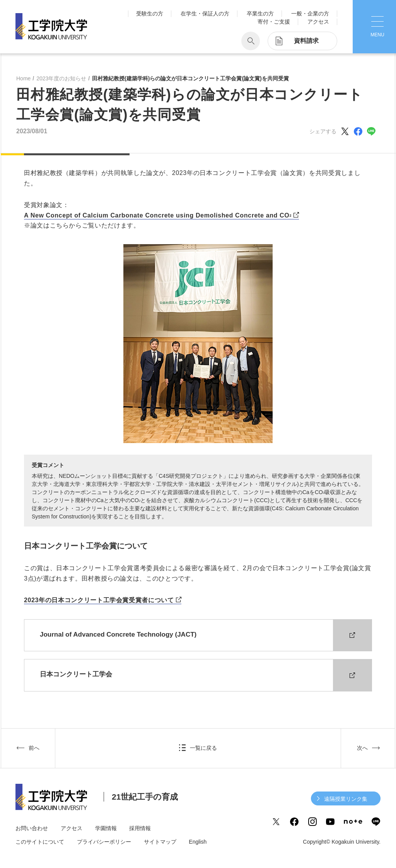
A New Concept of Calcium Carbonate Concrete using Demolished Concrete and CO (158, 216)
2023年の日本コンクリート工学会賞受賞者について (99, 600)
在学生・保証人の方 (205, 14)
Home (23, 78)
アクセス (318, 22)
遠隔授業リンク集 (346, 799)
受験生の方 (150, 14)
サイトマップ (160, 842)
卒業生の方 (260, 14)
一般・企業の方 (310, 14)
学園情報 (106, 828)
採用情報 (140, 828)
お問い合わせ (32, 828)
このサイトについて (40, 842)
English (198, 842)
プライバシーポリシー (104, 842)
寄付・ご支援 (274, 22)
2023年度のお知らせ (61, 78)
